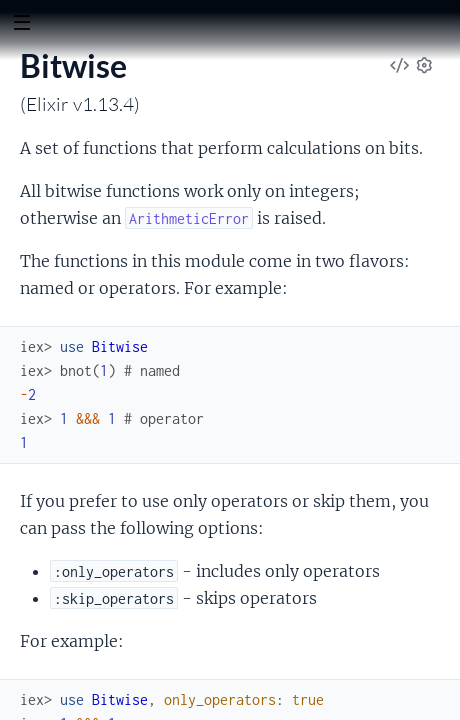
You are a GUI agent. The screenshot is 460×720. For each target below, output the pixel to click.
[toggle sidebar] (21, 25)
